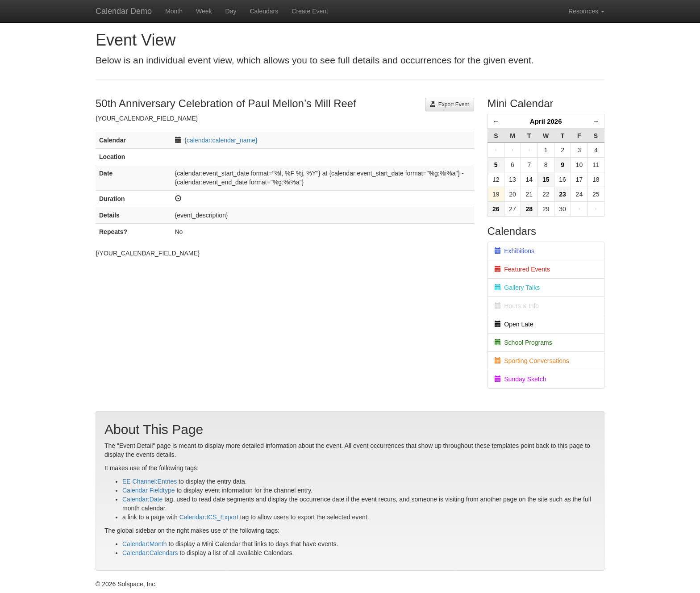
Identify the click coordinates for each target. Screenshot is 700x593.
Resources (586, 11)
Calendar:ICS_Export (209, 517)
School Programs (523, 342)
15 (546, 180)
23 (562, 194)
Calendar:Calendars (150, 553)
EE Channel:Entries (150, 481)
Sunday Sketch (521, 379)
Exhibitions (515, 251)
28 (529, 209)
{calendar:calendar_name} (221, 140)
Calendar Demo (124, 11)
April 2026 (546, 121)
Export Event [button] (449, 104)
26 (496, 209)
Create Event (310, 11)
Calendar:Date (142, 499)
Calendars (264, 11)
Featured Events (523, 269)
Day (231, 11)
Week (204, 11)
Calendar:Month (145, 544)
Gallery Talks (517, 288)
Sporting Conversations (532, 361)
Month (174, 11)
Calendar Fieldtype (149, 490)
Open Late (514, 324)
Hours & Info (517, 306)
